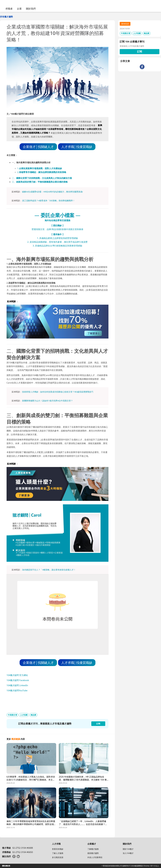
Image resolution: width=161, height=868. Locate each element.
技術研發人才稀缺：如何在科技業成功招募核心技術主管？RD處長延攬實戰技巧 (58, 392)
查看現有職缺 (58, 849)
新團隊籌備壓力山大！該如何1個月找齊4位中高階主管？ (47, 401)
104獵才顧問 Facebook (18, 680)
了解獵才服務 (93, 849)
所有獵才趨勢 (6, 17)
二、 (42, 178)
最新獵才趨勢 (93, 853)
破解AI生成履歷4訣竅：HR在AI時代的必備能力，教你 (46, 192)
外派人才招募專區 (95, 857)
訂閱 (140, 51)
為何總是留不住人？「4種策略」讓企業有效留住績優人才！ (49, 570)
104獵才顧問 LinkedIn (17, 685)
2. (42, 172)
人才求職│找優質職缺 (77, 147)
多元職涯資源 (58, 857)
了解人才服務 (58, 853)
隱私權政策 (6, 866)
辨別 (72, 192)
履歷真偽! (79, 192)
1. (40, 168)
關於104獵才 (128, 849)
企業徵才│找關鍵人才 (38, 147)
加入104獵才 (128, 853)
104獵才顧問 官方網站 (17, 675)
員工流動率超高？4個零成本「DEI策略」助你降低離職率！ (48, 201)
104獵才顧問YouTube (17, 690)
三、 (40, 182)
